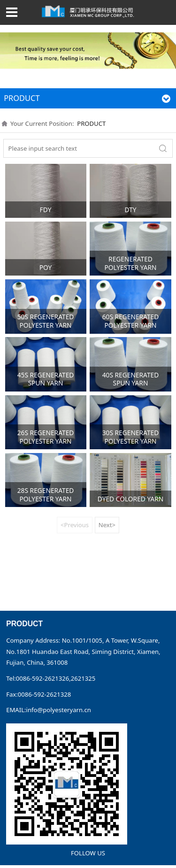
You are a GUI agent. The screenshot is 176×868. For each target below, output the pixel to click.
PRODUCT (91, 123)
